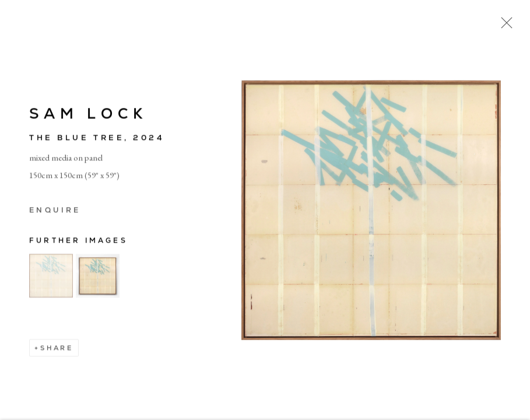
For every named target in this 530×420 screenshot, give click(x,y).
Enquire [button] (55, 212)
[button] (51, 277)
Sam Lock (88, 115)
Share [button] (57, 349)
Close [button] (504, 26)
